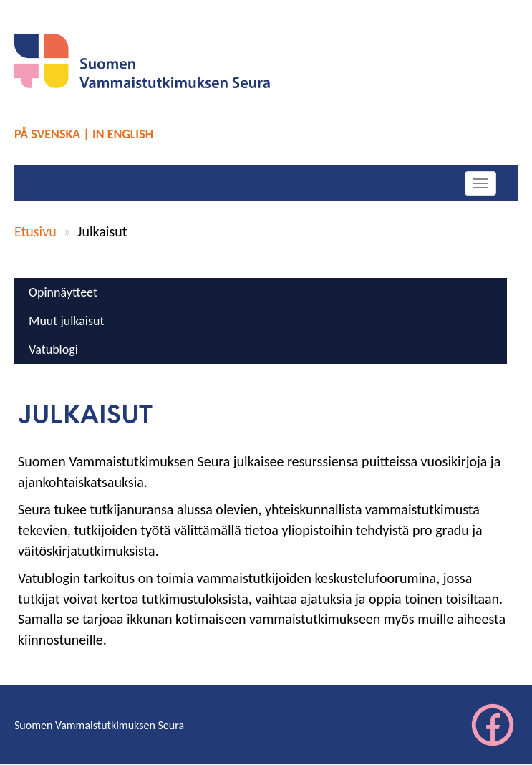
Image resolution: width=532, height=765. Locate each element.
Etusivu (35, 231)
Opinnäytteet (63, 292)
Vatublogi (53, 350)
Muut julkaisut (66, 321)
